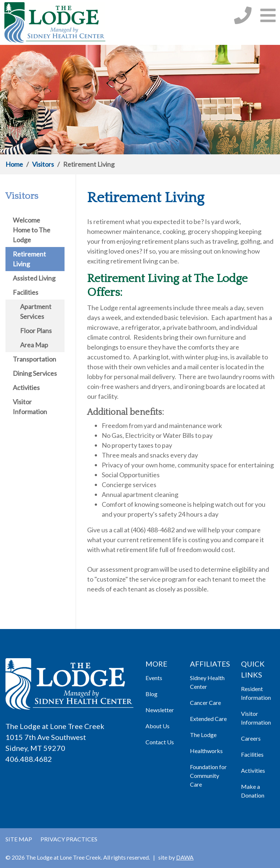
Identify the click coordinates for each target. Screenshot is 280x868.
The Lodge (203, 735)
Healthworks (206, 751)
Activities (253, 770)
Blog (151, 694)
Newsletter (160, 710)
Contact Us (160, 742)
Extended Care (208, 719)
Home (14, 164)
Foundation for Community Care (208, 776)
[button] (268, 15)
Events (154, 678)
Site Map (19, 839)
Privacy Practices (69, 839)
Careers (251, 738)
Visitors (43, 164)
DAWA (185, 857)
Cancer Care (205, 703)
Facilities (252, 754)
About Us (157, 726)
